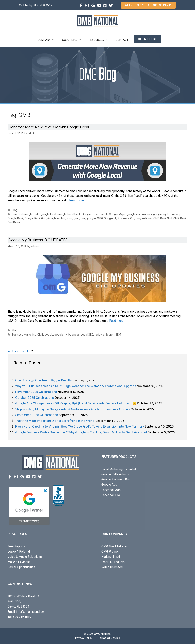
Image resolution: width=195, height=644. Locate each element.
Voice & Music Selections (25, 557)
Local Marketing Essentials (119, 469)
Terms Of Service (109, 638)
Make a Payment (19, 562)
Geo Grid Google (22, 214)
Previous (16, 351)
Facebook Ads (111, 490)
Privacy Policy (84, 638)
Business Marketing (24, 335)
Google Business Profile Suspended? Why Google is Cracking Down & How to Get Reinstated (81, 432)
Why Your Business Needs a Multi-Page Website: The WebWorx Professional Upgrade (76, 386)
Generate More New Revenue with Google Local (49, 127)
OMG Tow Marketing (115, 546)
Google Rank (15, 218)
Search (110, 335)
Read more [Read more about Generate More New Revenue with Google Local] (77, 200)
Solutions (72, 40)
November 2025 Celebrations (36, 392)
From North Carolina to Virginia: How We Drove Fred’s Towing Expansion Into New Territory (80, 426)
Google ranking (57, 218)
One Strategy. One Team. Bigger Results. (44, 380)
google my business (139, 214)
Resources (98, 40)
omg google (88, 218)
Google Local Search (95, 214)
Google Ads (109, 485)
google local (48, 214)
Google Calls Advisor (115, 474)
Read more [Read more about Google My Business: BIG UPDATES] (116, 321)
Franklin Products (113, 562)
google (49, 335)
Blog (15, 210)
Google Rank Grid (35, 218)
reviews (99, 335)
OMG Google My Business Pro (116, 218)
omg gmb (73, 218)
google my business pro (168, 214)
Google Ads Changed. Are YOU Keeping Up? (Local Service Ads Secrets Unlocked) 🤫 (76, 403)
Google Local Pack (69, 214)
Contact (122, 40)
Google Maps (117, 214)
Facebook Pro (111, 495)
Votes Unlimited (112, 567)
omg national (144, 218)
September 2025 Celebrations (37, 415)
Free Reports (16, 546)
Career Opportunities (21, 567)
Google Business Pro (116, 479)
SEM (118, 335)
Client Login (148, 39)
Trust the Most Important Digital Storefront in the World (55, 421)
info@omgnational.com (31, 612)
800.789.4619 (43, 5)
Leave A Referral (19, 552)
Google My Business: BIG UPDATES (38, 240)
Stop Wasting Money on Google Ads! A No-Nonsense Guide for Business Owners (73, 409)
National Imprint (112, 557)
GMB (37, 214)
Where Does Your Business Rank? (148, 5)
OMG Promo (110, 552)
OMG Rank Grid (163, 218)
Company (46, 40)
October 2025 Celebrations (35, 398)
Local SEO (87, 335)
